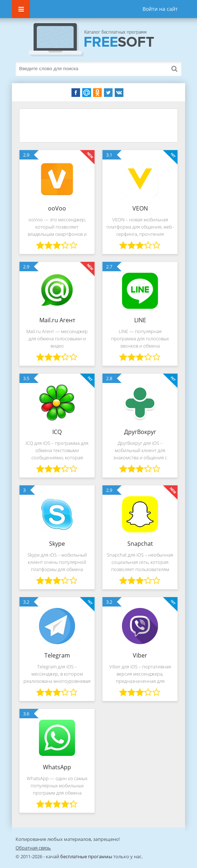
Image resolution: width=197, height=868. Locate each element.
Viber (140, 655)
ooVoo (57, 208)
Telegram (57, 655)
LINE (140, 320)
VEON (140, 208)
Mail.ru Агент (57, 320)
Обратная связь (33, 848)
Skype (57, 544)
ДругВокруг (140, 432)
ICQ (57, 432)
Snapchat (140, 544)
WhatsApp (57, 767)
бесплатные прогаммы (86, 856)
